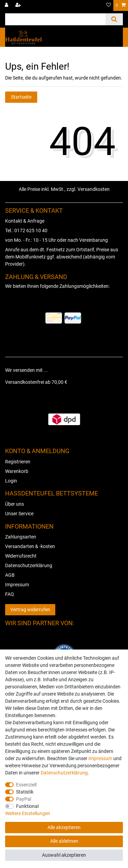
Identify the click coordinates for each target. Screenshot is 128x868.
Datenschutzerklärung (29, 565)
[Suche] (114, 19)
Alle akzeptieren (64, 827)
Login (11, 481)
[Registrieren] (19, 5)
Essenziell (26, 785)
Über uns (15, 504)
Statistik (25, 792)
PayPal (24, 799)
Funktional (27, 806)
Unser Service (19, 514)
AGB (10, 575)
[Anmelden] (7, 5)
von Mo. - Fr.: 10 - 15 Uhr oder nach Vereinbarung (56, 240)
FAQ (10, 594)
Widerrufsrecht (21, 556)
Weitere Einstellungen (28, 813)
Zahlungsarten (21, 537)
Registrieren (18, 462)
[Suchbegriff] (55, 19)
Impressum (17, 585)
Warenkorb (17, 471)
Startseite (21, 97)
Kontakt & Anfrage (25, 221)
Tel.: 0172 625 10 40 (26, 230)
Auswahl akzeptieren (64, 855)
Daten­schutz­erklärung (64, 773)
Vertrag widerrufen (30, 610)
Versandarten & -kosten (30, 546)
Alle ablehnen (64, 841)
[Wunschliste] (109, 5)
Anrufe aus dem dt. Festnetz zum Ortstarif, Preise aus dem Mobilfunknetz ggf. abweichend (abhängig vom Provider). (62, 257)
